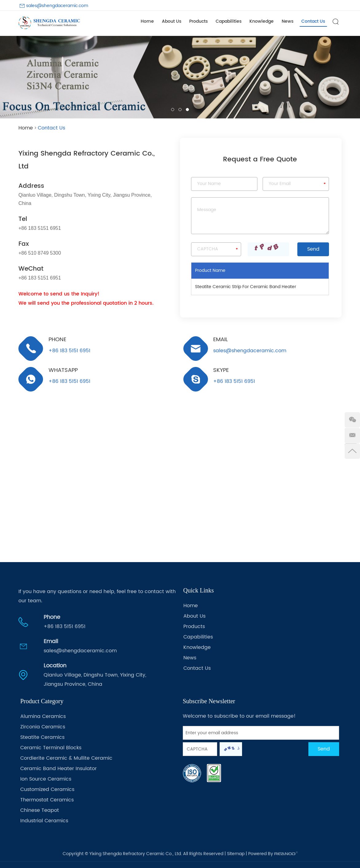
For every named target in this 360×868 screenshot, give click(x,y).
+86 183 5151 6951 (69, 381)
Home (147, 21)
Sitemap (236, 854)
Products (198, 21)
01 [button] (173, 110)
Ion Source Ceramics (46, 779)
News (288, 21)
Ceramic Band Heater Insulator (59, 769)
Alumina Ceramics (43, 716)
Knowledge (262, 21)
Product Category (42, 701)
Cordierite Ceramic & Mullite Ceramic (66, 758)
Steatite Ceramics (42, 737)
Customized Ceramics (47, 789)
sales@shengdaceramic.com (57, 6)
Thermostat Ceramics (47, 800)
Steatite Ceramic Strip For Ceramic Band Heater (246, 287)
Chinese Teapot (40, 810)
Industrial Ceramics (44, 821)
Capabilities (229, 21)
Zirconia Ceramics (43, 727)
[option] (180, 77)
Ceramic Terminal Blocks (51, 748)
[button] (10, 77)
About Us (172, 21)
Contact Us (313, 21)
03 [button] (187, 110)
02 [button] (180, 110)
